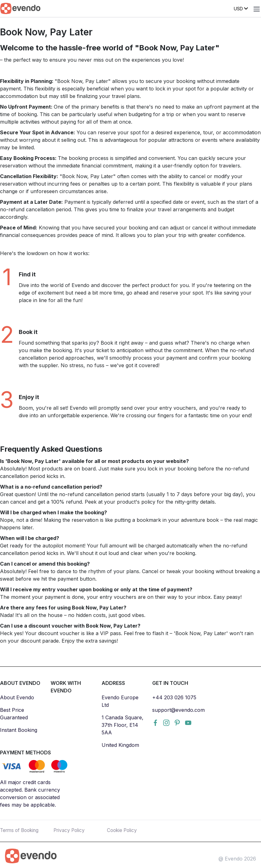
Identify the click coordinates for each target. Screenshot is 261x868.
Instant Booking (19, 730)
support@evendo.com (178, 710)
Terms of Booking (21, 830)
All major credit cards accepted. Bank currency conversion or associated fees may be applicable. (30, 794)
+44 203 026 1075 (174, 697)
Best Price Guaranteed (14, 714)
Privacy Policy (70, 830)
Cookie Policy (123, 830)
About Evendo (17, 697)
